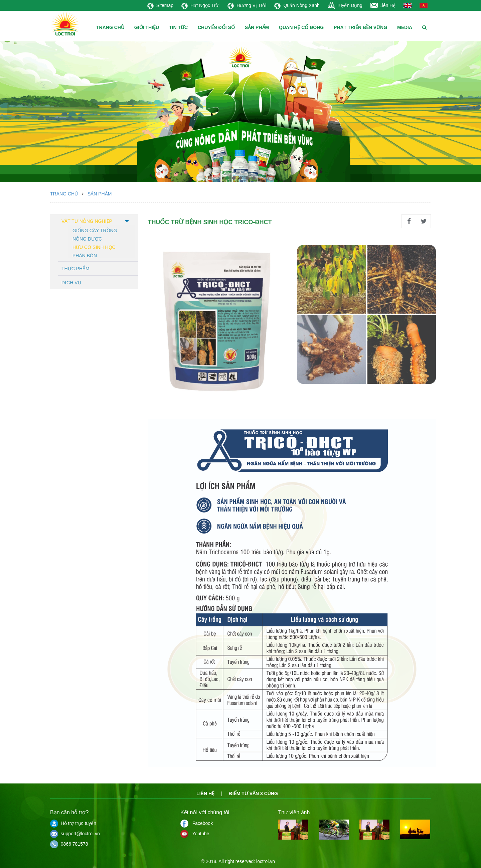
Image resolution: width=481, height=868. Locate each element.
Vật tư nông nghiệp (87, 221)
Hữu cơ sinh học (94, 247)
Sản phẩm (100, 194)
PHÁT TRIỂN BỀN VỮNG (360, 27)
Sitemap (160, 5)
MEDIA (405, 27)
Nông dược (87, 238)
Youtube (195, 834)
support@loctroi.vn (75, 834)
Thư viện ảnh (294, 812)
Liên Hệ (383, 5)
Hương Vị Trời (247, 5)
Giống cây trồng (95, 230)
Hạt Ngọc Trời (200, 5)
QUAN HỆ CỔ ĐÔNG (301, 27)
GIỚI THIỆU (147, 27)
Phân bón (85, 255)
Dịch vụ (71, 283)
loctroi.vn (266, 861)
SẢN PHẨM (257, 27)
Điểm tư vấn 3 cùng (254, 793)
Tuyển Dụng (345, 5)
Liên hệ (205, 793)
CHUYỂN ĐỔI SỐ (216, 27)
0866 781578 (69, 844)
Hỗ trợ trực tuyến (73, 823)
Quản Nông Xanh (297, 5)
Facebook (197, 823)
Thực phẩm (75, 269)
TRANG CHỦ (110, 27)
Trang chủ (64, 194)
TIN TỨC (178, 27)
